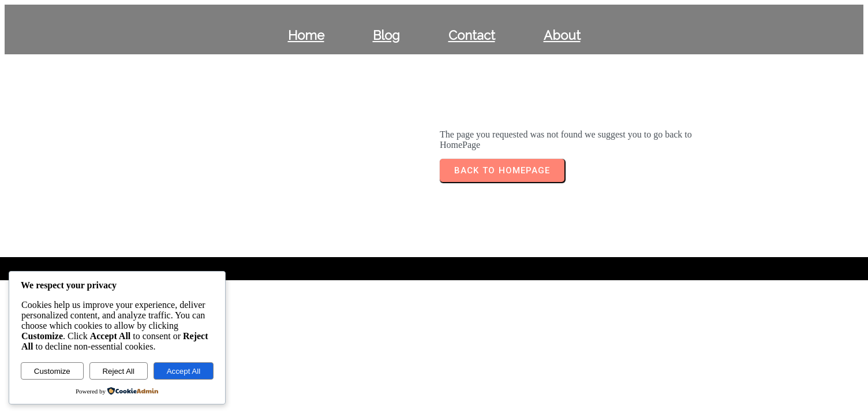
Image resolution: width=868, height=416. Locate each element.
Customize (52, 371)
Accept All (184, 371)
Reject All (118, 371)
